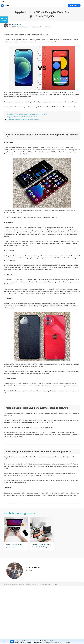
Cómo (8, 584)
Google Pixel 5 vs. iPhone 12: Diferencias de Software (22, 117)
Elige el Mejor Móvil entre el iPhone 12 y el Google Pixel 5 (23, 119)
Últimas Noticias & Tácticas (32, 27)
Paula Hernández (15, 24)
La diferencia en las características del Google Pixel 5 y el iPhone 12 (27, 114)
